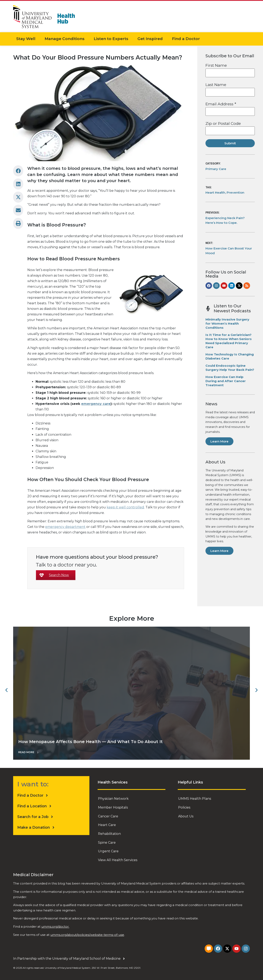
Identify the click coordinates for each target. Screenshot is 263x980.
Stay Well (26, 39)
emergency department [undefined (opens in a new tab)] (65, 527)
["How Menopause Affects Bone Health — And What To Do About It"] (131, 693)
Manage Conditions (65, 39)
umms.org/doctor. (55, 925)
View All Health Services (118, 859)
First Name (216, 65)
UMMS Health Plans (195, 799)
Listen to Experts (111, 39)
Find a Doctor (186, 39)
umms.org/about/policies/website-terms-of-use (87, 934)
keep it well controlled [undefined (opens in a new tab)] (125, 507)
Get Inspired (150, 39)
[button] (18, 171)
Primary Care (216, 169)
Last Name (216, 85)
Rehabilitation (109, 833)
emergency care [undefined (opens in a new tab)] (96, 404)
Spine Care (107, 842)
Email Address (221, 104)
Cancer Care (108, 816)
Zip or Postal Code (223, 124)
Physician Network (113, 799)
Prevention (235, 192)
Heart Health (215, 192)
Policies (184, 807)
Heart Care (107, 824)
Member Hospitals (113, 807)
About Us (186, 816)
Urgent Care (108, 850)
